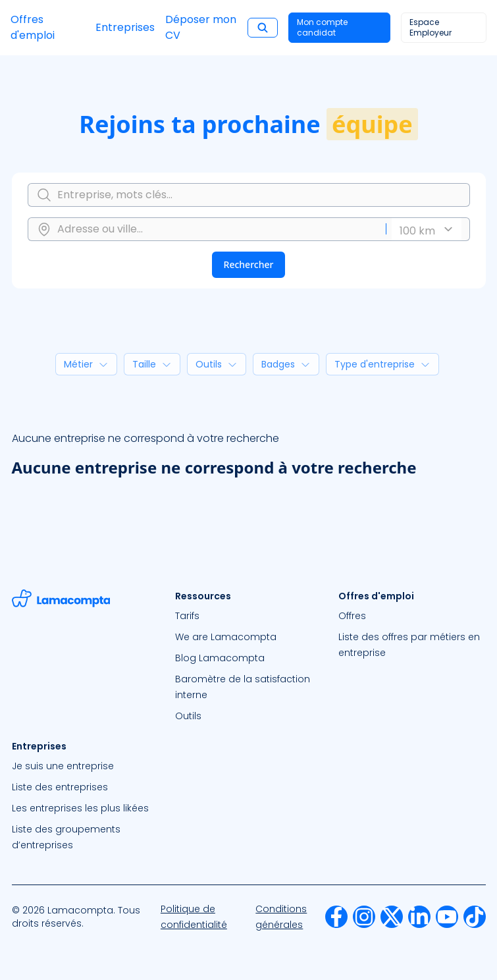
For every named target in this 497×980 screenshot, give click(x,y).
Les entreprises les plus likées (80, 808)
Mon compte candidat (322, 27)
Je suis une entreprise (63, 766)
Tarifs (187, 616)
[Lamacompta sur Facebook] (336, 917)
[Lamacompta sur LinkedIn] (419, 917)
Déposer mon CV (201, 27)
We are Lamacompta (226, 637)
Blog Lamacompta (220, 658)
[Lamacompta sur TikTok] (475, 917)
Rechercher (249, 264)
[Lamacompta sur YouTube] (447, 917)
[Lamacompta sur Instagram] (364, 917)
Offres (352, 616)
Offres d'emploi (33, 27)
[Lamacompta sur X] (392, 917)
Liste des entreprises (60, 787)
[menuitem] (249, 616)
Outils (188, 716)
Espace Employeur (431, 27)
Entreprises (125, 27)
